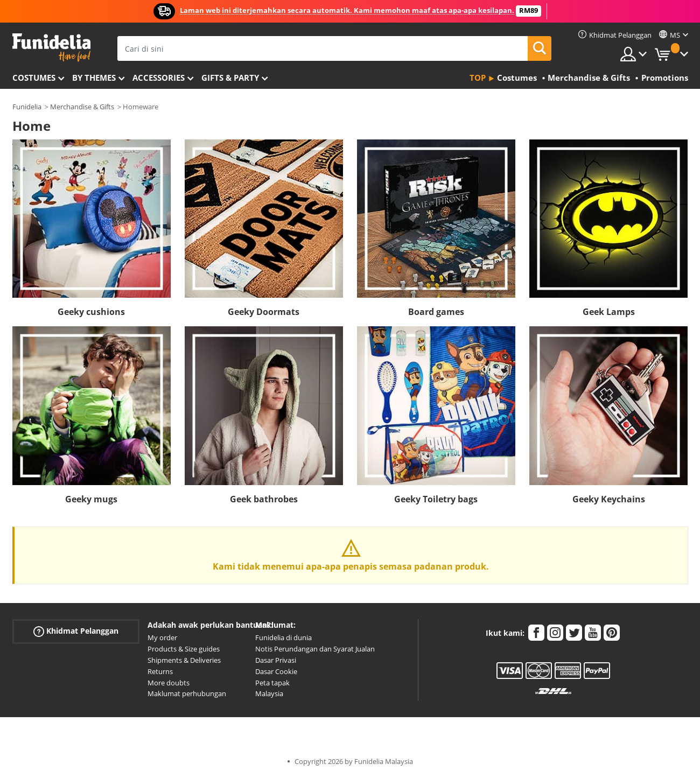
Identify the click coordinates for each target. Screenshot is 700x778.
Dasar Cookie (276, 671)
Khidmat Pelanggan (76, 631)
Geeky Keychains (609, 499)
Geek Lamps (609, 312)
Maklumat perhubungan (187, 693)
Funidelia (27, 107)
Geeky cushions (91, 312)
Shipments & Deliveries (184, 660)
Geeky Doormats (264, 312)
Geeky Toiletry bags (436, 499)
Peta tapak (272, 683)
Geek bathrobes (264, 499)
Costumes (34, 78)
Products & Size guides (184, 649)
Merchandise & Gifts (82, 107)
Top (478, 78)
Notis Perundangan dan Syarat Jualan (315, 649)
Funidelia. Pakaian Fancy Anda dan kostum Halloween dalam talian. (51, 48)
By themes (94, 78)
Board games (436, 312)
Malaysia (269, 693)
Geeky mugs (91, 499)
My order (162, 637)
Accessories (159, 78)
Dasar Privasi (276, 660)
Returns (160, 671)
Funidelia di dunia (283, 637)
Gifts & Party (230, 78)
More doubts (169, 683)
